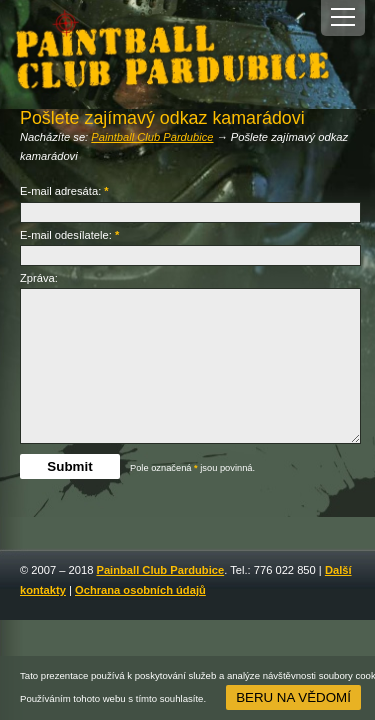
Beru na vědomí (293, 697)
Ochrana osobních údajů (140, 590)
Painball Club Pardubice (160, 570)
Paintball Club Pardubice (152, 137)
